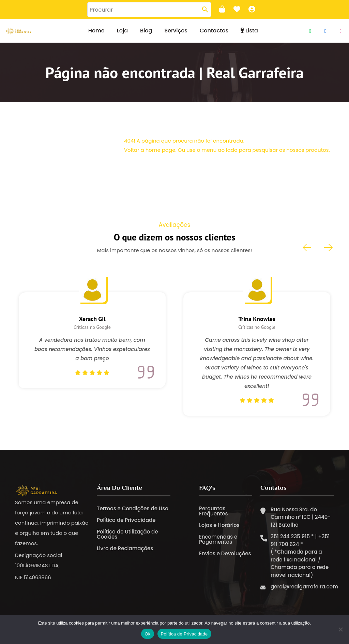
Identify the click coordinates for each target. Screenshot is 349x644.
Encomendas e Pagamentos (218, 543)
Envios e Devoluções (225, 557)
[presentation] (307, 248)
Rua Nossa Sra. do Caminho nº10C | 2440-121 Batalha (301, 521)
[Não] (340, 629)
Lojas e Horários (219, 529)
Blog (146, 31)
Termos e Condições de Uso (133, 512)
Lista (249, 31)
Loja (122, 31)
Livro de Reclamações (125, 552)
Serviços (176, 31)
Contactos (214, 31)
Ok (147, 634)
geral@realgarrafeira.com (304, 590)
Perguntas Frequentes (213, 514)
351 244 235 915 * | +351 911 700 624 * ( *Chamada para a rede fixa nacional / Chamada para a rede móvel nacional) (300, 559)
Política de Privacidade (126, 523)
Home (96, 31)
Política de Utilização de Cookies (127, 538)
